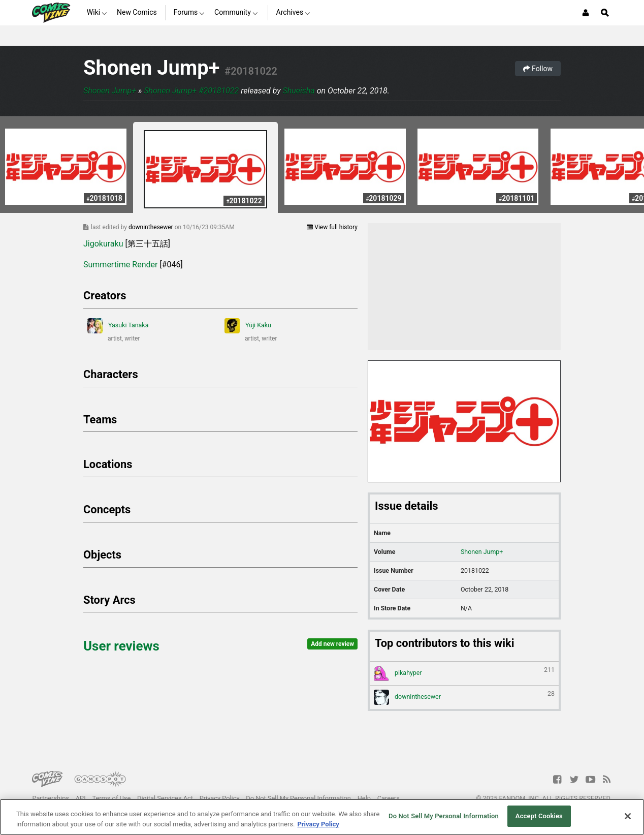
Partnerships (51, 798)
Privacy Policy (220, 798)
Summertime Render (120, 265)
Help (364, 798)
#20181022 (251, 71)
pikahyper (464, 673)
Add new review (332, 644)
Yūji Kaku (248, 326)
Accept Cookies (539, 816)
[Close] (628, 816)
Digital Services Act (165, 798)
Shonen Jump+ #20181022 (191, 91)
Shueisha (299, 91)
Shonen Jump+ (151, 68)
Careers (389, 798)
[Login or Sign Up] (586, 13)
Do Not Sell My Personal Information (298, 798)
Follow (538, 69)
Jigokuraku (103, 244)
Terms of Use (111, 798)
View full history (332, 227)
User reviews (121, 646)
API (81, 798)
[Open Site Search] (605, 13)
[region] (322, 817)
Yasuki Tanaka (118, 326)
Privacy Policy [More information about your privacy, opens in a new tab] (318, 824)
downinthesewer (152, 227)
